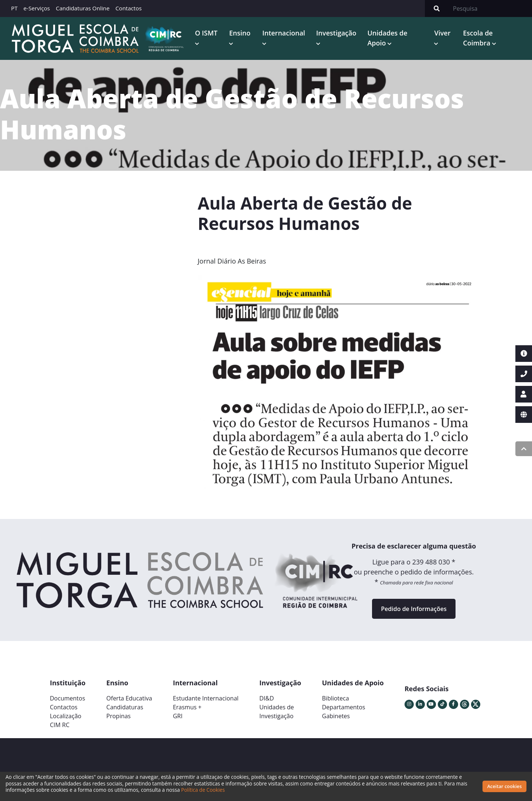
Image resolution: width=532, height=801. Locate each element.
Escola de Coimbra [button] (478, 38)
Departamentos (344, 707)
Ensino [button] (240, 33)
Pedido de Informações (414, 609)
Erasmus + (187, 707)
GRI (178, 716)
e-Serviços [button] (37, 8)
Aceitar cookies (505, 786)
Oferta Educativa (129, 698)
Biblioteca (336, 698)
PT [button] (14, 8)
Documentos (67, 698)
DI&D (267, 698)
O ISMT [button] (206, 33)
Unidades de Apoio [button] (387, 38)
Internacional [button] (284, 33)
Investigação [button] (336, 33)
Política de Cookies (203, 790)
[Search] (490, 9)
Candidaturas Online (83, 8)
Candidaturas (125, 707)
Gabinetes (336, 716)
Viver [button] (442, 33)
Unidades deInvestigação (277, 712)
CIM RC (60, 725)
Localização (66, 716)
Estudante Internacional (206, 698)
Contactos (128, 8)
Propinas (119, 716)
